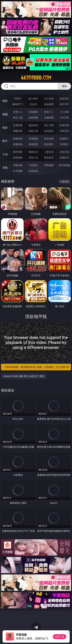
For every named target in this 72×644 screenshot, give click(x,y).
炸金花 (33, 104)
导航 (5, 168)
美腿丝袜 (18, 144)
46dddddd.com (36, 78)
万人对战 (49, 98)
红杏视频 (18, 171)
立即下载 (60, 637)
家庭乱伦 (33, 152)
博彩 (5, 101)
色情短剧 (33, 171)
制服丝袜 (18, 131)
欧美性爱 (64, 125)
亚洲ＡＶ (18, 112)
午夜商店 (33, 165)
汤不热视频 (64, 165)
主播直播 (49, 117)
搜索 (64, 86)
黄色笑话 (49, 157)
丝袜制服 (33, 117)
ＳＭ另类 (64, 117)
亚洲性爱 (18, 125)
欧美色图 (49, 138)
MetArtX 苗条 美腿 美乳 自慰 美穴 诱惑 (24, 376)
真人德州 (33, 98)
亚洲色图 (33, 138)
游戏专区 (64, 98)
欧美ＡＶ (49, 112)
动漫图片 (64, 138)
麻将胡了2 (18, 104)
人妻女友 (49, 152)
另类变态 (64, 131)
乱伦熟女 (49, 131)
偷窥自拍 (18, 138)
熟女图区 (49, 144)
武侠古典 (64, 152)
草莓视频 (49, 165)
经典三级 (33, 131)
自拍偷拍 (33, 112)
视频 (5, 114)
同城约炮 (18, 165)
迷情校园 (18, 157)
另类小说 (33, 157)
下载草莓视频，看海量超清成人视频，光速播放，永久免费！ (37, 367)
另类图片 (64, 144)
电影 (5, 128)
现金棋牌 (49, 104)
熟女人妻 (18, 117)
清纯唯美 (33, 144)
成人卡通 (49, 125)
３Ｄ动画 (64, 112)
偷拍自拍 (33, 125)
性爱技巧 (64, 157)
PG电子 (18, 98)
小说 (5, 154)
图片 (5, 141)
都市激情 (18, 152)
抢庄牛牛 (64, 104)
